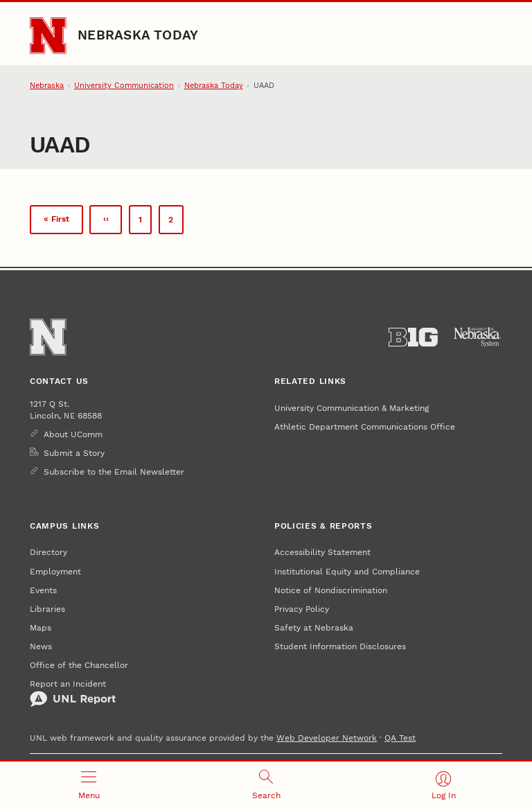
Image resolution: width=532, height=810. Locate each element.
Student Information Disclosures (340, 646)
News (41, 646)
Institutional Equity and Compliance (347, 571)
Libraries (47, 609)
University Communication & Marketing (352, 408)
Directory (48, 552)
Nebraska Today (138, 35)
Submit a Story (74, 453)
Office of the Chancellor (79, 665)
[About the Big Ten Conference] (413, 337)
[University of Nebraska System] (478, 337)
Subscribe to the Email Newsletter (114, 472)
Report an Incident (73, 693)
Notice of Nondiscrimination (331, 590)
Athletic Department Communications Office (365, 426)
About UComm (73, 434)
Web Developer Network (327, 738)
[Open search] (266, 786)
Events (43, 590)
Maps (41, 627)
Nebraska (47, 86)
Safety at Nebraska (314, 627)
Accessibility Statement (322, 552)
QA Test (400, 738)
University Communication (124, 86)
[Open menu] (89, 786)
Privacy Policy (302, 609)
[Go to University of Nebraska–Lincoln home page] (48, 35)
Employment (55, 571)
